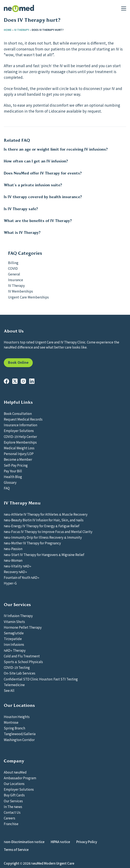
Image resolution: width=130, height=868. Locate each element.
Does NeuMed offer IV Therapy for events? (43, 173)
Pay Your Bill (13, 471)
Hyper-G (10, 583)
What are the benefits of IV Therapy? (38, 221)
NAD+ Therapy (15, 650)
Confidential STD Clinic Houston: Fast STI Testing (41, 679)
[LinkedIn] (32, 381)
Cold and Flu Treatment (22, 656)
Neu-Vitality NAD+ (18, 566)
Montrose (11, 722)
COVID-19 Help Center (20, 436)
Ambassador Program (20, 778)
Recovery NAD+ (15, 572)
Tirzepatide (13, 639)
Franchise (11, 824)
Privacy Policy (87, 842)
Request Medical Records (23, 419)
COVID (13, 268)
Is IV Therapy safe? (21, 209)
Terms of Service (16, 850)
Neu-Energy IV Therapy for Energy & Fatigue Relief (41, 526)
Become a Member (18, 459)
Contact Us (12, 812)
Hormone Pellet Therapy (23, 627)
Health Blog (13, 477)
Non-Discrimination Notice (24, 842)
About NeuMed (15, 772)
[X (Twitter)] (15, 381)
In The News (13, 807)
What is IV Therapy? (22, 233)
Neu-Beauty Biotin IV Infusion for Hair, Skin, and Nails (44, 520)
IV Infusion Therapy (18, 616)
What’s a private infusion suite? (33, 185)
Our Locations (14, 784)
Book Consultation (18, 413)
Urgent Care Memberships (28, 297)
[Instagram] (23, 381)
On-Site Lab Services (20, 673)
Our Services (13, 801)
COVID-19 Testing (17, 667)
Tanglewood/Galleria (20, 734)
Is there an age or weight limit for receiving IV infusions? (56, 149)
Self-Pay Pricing (16, 465)
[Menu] (124, 8)
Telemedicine (14, 685)
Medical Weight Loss (19, 448)
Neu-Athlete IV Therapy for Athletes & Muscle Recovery (46, 514)
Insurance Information (21, 425)
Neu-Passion (13, 549)
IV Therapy (22, 30)
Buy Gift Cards (14, 795)
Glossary (10, 482)
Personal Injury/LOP (19, 454)
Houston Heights (17, 717)
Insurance (16, 280)
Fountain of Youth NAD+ (22, 577)
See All (9, 690)
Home (8, 30)
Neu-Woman (13, 560)
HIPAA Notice (60, 842)
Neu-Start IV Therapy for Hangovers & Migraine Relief (44, 555)
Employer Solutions (19, 431)
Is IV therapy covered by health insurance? (43, 197)
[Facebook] (6, 381)
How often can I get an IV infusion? (36, 161)
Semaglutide (14, 633)
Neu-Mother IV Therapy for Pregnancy (32, 543)
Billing (13, 263)
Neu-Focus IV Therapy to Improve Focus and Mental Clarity (48, 531)
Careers (10, 818)
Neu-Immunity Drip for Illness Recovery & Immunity (43, 537)
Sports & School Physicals (23, 662)
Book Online (18, 362)
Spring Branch (14, 728)
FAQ (7, 488)
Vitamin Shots (14, 621)
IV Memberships (21, 291)
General (14, 274)
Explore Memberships (20, 442)
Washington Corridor (19, 740)
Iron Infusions (14, 644)
